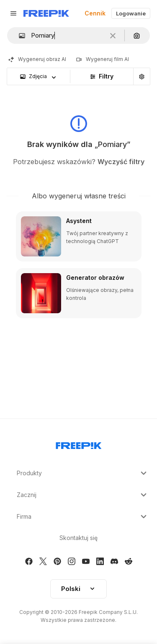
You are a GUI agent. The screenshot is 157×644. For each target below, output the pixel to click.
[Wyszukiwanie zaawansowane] (142, 76)
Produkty (83, 473)
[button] (19, 36)
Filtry (102, 76)
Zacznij (83, 495)
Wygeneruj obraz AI (37, 59)
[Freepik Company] (79, 444)
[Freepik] (46, 13)
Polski (78, 589)
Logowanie (131, 13)
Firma (83, 517)
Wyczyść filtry (121, 162)
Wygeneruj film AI (103, 59)
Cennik (95, 13)
